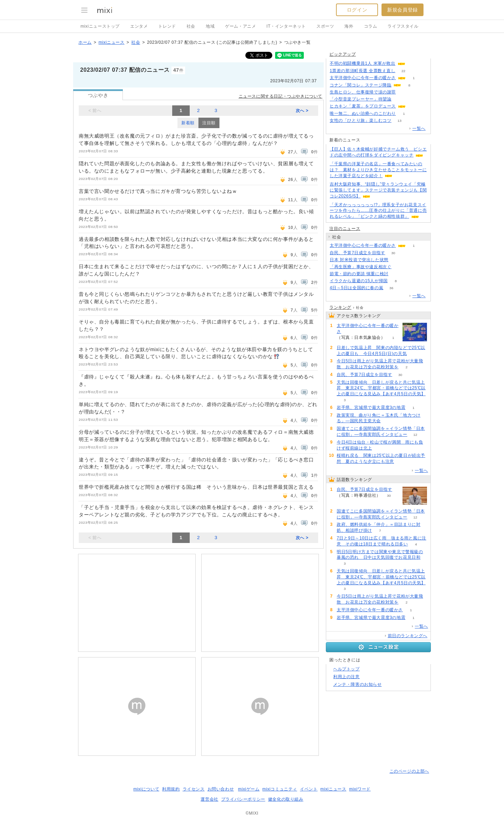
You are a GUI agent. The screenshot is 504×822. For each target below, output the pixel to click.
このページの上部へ (409, 771)
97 (396, 274)
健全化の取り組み (286, 799)
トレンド (167, 26)
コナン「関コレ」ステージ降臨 (360, 85)
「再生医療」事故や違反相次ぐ (360, 267)
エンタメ (139, 26)
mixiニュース (111, 42)
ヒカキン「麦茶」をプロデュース (363, 106)
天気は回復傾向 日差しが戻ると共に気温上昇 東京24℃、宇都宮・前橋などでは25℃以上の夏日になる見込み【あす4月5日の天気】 (381, 388)
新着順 (188, 123)
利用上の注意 (346, 677)
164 (400, 267)
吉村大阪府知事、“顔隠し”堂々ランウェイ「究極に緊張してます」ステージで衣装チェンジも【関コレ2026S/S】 (378, 190)
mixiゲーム (249, 789)
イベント (309, 789)
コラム (371, 26)
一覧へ (419, 128)
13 (400, 121)
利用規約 (171, 789)
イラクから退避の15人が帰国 (359, 281)
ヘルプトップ (346, 669)
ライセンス (194, 789)
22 (403, 71)
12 (415, 435)
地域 (210, 26)
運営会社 (209, 799)
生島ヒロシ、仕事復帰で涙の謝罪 (363, 92)
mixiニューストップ (100, 26)
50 (413, 64)
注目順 (209, 123)
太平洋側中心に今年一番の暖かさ (363, 78)
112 (400, 99)
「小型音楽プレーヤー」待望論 (360, 99)
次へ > (302, 111)
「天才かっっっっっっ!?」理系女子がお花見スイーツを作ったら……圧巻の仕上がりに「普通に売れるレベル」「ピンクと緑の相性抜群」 (378, 211)
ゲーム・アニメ (240, 26)
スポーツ (325, 26)
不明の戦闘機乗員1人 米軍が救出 (363, 63)
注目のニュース (345, 229)
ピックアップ (343, 54)
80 (396, 260)
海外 (349, 26)
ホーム (85, 42)
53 (414, 106)
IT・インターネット (286, 26)
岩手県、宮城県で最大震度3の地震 (371, 407)
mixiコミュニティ (280, 789)
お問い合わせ (221, 789)
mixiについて (146, 789)
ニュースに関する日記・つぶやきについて (281, 96)
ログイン (357, 10)
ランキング (340, 307)
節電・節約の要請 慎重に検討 (359, 274)
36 (391, 288)
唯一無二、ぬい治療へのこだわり (363, 113)
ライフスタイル (403, 26)
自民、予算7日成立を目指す (357, 253)
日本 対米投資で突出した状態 (359, 260)
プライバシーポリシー (243, 799)
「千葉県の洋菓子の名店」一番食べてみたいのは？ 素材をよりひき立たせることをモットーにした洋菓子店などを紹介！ (378, 170)
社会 (191, 26)
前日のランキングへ (408, 636)
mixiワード (360, 789)
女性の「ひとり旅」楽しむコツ (360, 120)
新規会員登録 (402, 10)
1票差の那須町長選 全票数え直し (363, 71)
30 (393, 253)
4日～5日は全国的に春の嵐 (356, 288)
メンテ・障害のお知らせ (358, 684)
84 (404, 92)
